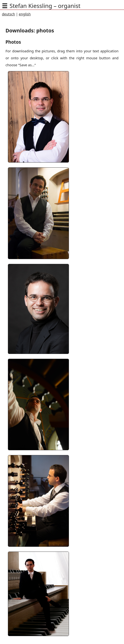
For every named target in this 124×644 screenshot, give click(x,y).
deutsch (8, 14)
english (25, 14)
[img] (5, 6)
